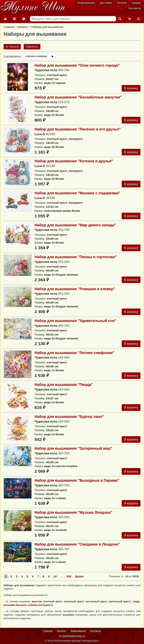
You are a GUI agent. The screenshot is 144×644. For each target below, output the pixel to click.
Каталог (23, 27)
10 (55, 581)
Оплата (122, 3)
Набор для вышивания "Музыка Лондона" (73, 516)
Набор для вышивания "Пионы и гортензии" (76, 259)
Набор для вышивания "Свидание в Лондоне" (77, 548)
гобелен (33, 609)
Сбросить (33, 47)
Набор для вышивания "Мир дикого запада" (75, 227)
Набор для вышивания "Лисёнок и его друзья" (78, 130)
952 (69, 581)
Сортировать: (12, 56)
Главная (9, 27)
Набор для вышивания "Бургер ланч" (69, 420)
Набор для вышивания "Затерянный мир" (73, 452)
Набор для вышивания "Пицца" (64, 387)
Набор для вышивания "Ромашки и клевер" (75, 291)
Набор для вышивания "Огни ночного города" (77, 66)
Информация (86, 3)
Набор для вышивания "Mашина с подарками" (77, 194)
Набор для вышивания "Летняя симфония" (74, 355)
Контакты (135, 8)
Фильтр (12, 47)
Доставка (106, 3)
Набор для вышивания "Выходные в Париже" (77, 484)
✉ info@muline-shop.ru (72, 636)
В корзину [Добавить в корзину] (131, 89)
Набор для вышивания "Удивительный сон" (75, 323)
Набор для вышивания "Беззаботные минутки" (78, 98)
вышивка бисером (15, 609)
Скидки (136, 3)
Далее (79, 581)
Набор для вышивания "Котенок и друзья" (74, 162)
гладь (136, 606)
